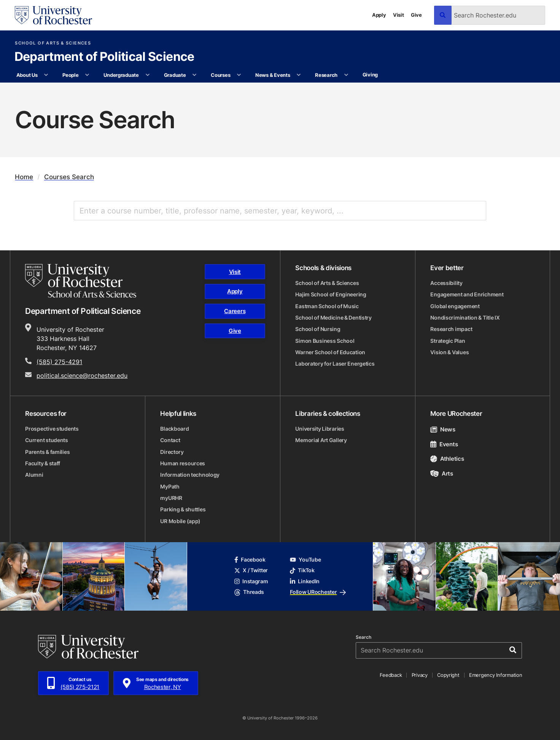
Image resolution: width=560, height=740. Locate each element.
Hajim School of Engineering (331, 294)
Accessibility (446, 283)
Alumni (34, 475)
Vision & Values (449, 352)
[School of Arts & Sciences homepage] (80, 281)
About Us (27, 75)
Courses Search (69, 177)
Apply (379, 15)
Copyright (448, 675)
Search (364, 637)
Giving (370, 75)
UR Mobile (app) (180, 521)
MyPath (170, 487)
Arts (441, 473)
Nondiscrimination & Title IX (465, 318)
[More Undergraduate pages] (147, 75)
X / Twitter (251, 570)
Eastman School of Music (327, 306)
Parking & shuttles (183, 509)
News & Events (273, 75)
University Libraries (320, 429)
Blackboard (174, 429)
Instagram (251, 581)
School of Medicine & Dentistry (333, 318)
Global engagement (455, 306)
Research (326, 75)
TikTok (302, 570)
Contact (170, 440)
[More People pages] (87, 75)
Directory (172, 452)
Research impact (451, 329)
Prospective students (52, 429)
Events (444, 444)
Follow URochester (318, 592)
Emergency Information (496, 675)
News (443, 429)
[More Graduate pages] (195, 75)
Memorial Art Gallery (321, 440)
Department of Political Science (104, 57)
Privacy (420, 675)
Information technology (190, 475)
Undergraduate (121, 75)
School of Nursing (318, 329)
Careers (235, 311)
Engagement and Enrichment (467, 294)
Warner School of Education (330, 352)
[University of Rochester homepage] (53, 15)
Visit (399, 15)
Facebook (250, 560)
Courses (220, 75)
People (70, 75)
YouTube (305, 560)
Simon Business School (325, 341)
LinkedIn (305, 581)
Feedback (391, 675)
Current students (46, 440)
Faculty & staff (43, 463)
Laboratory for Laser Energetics (335, 364)
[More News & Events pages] (299, 75)
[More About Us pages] (46, 75)
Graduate (175, 75)
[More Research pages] (346, 75)
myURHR (171, 498)
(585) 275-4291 (59, 362)
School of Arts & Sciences (53, 43)
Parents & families (47, 452)
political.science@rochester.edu (82, 375)
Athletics (447, 458)
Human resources (183, 463)
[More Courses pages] (239, 75)
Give (416, 15)
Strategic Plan (448, 341)
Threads (249, 592)
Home (24, 177)
